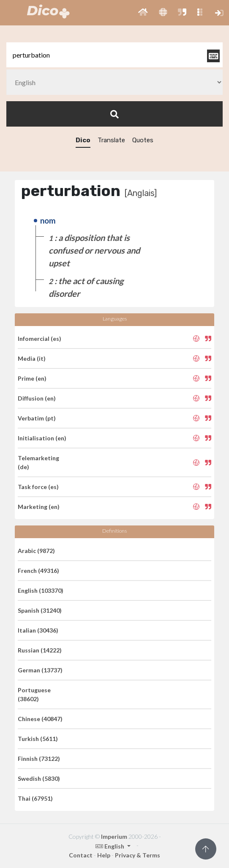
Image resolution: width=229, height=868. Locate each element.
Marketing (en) (39, 507)
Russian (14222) (40, 650)
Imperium (114, 836)
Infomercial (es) (40, 339)
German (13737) (40, 670)
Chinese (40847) (40, 719)
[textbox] (114, 55)
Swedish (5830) (39, 778)
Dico (83, 140)
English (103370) (41, 590)
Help (104, 855)
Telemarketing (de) (38, 462)
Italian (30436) (38, 630)
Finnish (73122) (39, 759)
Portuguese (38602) (34, 694)
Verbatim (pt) (37, 418)
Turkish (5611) (38, 739)
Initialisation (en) (42, 438)
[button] (143, 13)
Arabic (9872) (36, 551)
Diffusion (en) (37, 398)
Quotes (143, 140)
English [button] (110, 846)
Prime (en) (32, 378)
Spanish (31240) (40, 610)
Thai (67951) (35, 798)
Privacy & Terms (138, 855)
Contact (81, 855)
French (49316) (38, 571)
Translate (111, 140)
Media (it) (32, 358)
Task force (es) (38, 487)
